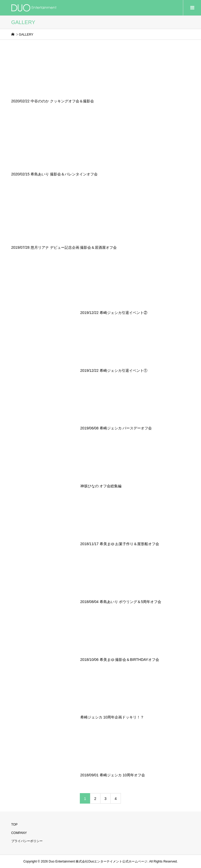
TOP (14, 825)
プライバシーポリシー (27, 841)
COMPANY (19, 833)
